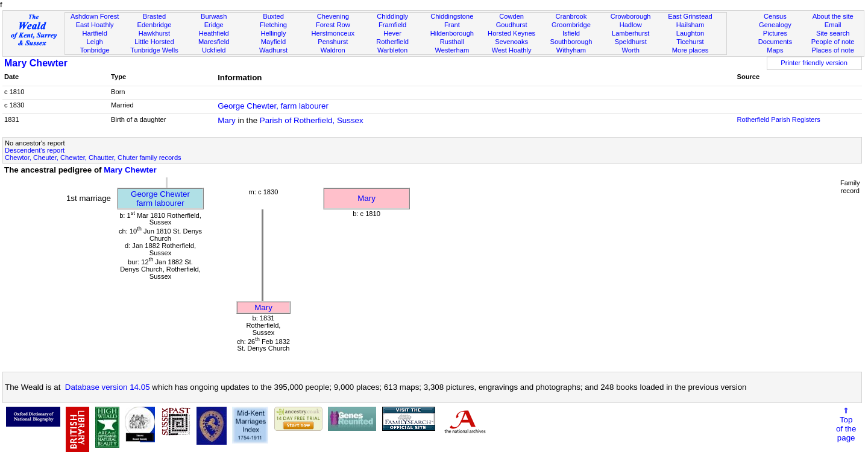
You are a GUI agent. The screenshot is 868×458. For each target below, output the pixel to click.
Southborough (571, 42)
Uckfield (214, 50)
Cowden (511, 16)
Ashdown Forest (95, 16)
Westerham (452, 50)
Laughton (690, 33)
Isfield (571, 33)
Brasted (154, 16)
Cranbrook (571, 16)
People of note (833, 42)
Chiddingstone (452, 16)
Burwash (214, 16)
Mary (227, 120)
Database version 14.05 (108, 387)
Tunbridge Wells (154, 50)
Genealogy (775, 25)
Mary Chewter (36, 63)
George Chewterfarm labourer (160, 199)
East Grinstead (690, 16)
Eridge (214, 25)
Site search (833, 33)
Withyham (571, 50)
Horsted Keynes (511, 33)
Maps (775, 50)
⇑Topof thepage (846, 424)
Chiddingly (392, 16)
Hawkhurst (154, 33)
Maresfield (214, 42)
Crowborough (631, 16)
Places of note (832, 50)
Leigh (95, 42)
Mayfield (273, 42)
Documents (775, 42)
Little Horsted (154, 42)
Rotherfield (392, 42)
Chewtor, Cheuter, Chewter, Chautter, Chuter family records (93, 157)
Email (833, 25)
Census (775, 16)
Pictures (775, 33)
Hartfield (94, 33)
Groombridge (571, 25)
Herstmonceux (333, 33)
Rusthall (452, 42)
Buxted (273, 16)
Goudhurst (512, 25)
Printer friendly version (814, 63)
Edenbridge (155, 25)
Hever (392, 33)
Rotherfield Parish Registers (778, 119)
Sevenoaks (511, 42)
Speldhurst (631, 42)
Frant (452, 25)
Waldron (333, 50)
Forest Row (333, 25)
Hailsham (690, 25)
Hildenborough (452, 33)
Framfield (392, 25)
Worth (630, 50)
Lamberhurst (631, 33)
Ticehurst (690, 42)
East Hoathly (95, 25)
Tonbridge (95, 50)
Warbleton (392, 50)
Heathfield (214, 33)
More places (690, 50)
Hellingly (274, 33)
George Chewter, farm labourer (273, 106)
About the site (833, 16)
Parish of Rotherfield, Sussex (312, 120)
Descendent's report (35, 150)
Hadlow (631, 25)
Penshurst (333, 42)
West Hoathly (512, 50)
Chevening (333, 16)
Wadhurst (273, 50)
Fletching (273, 25)
